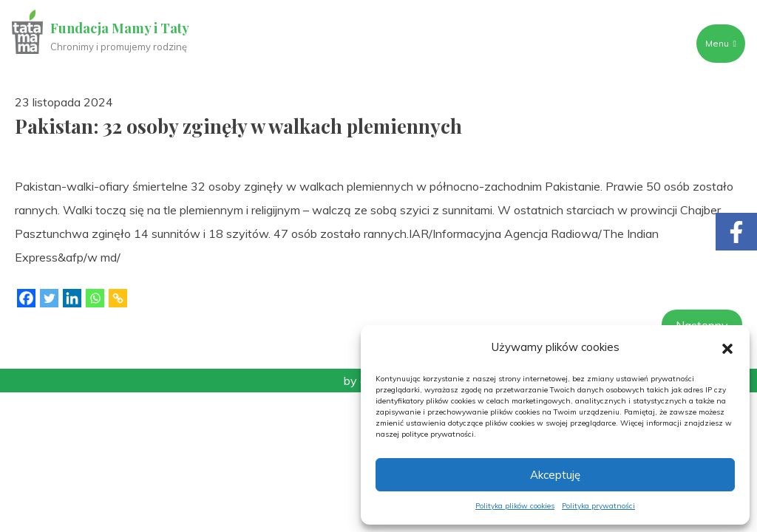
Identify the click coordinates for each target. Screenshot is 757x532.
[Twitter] (49, 298)
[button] (727, 347)
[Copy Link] (118, 298)
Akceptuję (555, 475)
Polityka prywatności (598, 506)
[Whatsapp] (95, 298)
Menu (721, 43)
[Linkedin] (72, 298)
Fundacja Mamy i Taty (120, 28)
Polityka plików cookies (515, 506)
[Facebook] (26, 298)
